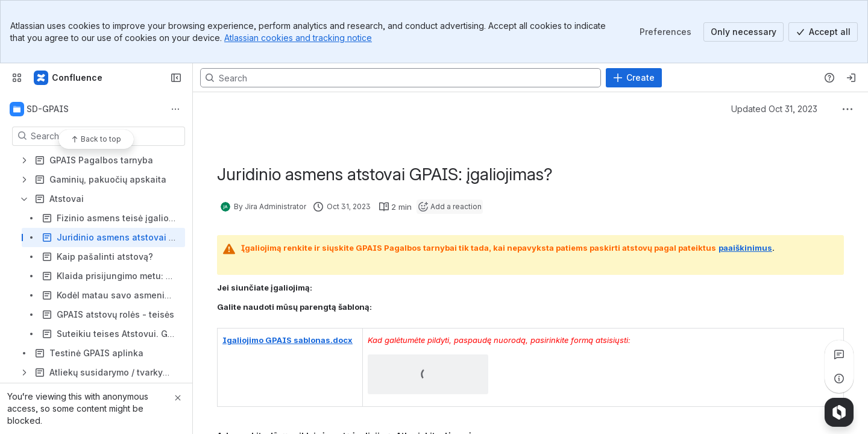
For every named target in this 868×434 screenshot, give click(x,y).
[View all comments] (839, 354)
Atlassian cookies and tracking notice (298, 38)
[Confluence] (69, 78)
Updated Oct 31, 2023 (774, 109)
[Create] (634, 78)
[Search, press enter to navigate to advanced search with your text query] (401, 78)
